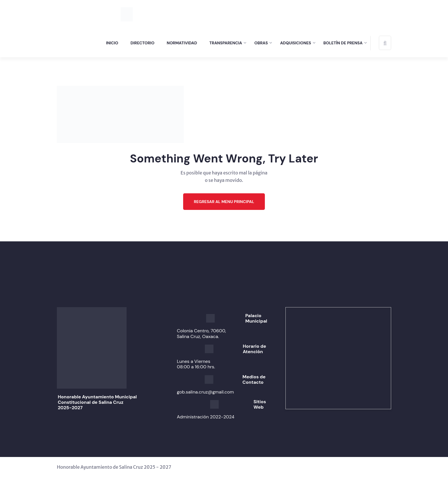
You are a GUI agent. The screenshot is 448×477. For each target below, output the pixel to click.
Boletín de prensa (343, 43)
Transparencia (226, 43)
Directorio (143, 43)
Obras (261, 43)
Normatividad (182, 43)
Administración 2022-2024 (206, 417)
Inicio (112, 43)
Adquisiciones (295, 43)
